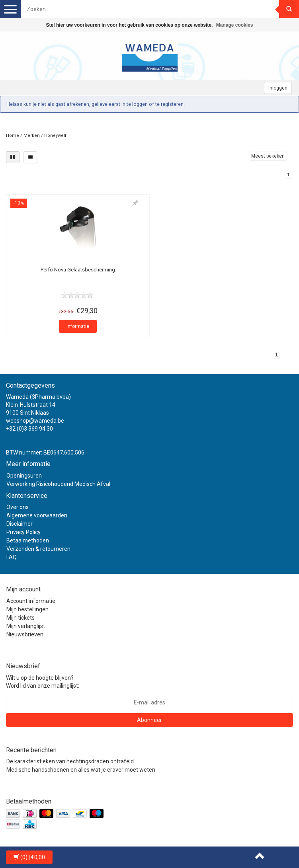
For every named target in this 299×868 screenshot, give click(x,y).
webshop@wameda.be (35, 421)
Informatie (78, 326)
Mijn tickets (21, 618)
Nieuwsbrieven (25, 634)
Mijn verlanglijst (26, 626)
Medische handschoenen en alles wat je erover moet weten (81, 770)
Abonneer (149, 720)
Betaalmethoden (28, 540)
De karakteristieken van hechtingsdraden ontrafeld (70, 761)
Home (13, 136)
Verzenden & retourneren (38, 549)
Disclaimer (20, 524)
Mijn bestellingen (27, 609)
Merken (32, 136)
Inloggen (278, 88)
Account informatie (31, 601)
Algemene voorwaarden (37, 515)
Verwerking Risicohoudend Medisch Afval (58, 484)
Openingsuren (24, 476)
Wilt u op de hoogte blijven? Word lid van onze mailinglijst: (43, 682)
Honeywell (55, 136)
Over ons (18, 507)
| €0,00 (29, 857)
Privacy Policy (23, 532)
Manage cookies (235, 25)
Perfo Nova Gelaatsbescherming (78, 270)
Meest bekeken (268, 156)
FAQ (12, 557)
